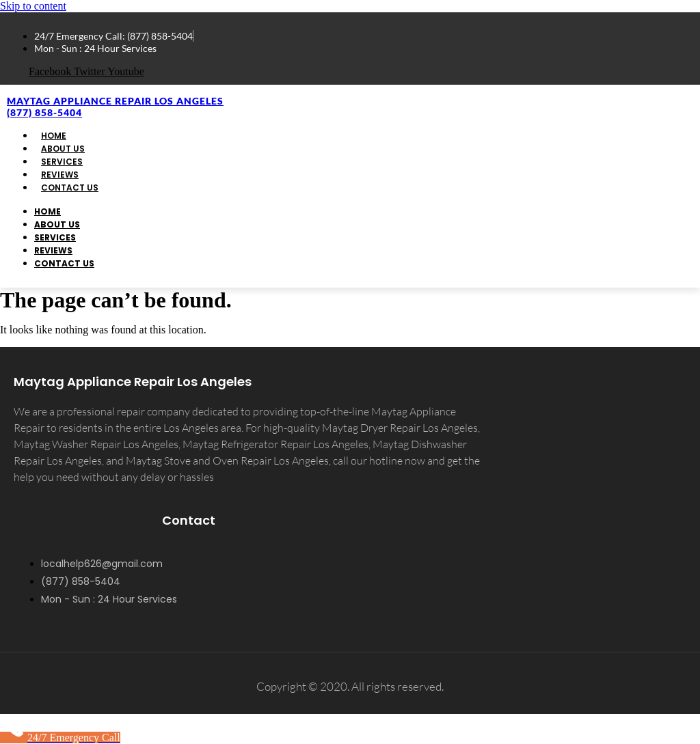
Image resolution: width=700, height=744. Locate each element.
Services (55, 237)
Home (48, 211)
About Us (57, 224)
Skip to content (33, 6)
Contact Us (70, 188)
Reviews (53, 250)
